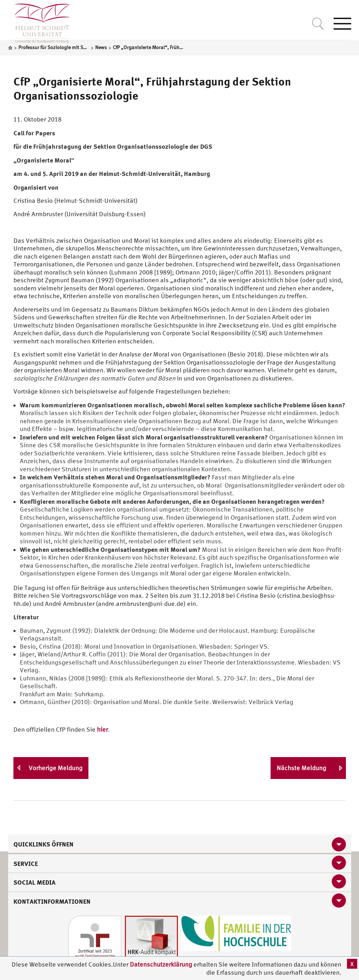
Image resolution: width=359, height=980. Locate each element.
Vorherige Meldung (56, 768)
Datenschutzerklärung (161, 964)
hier (102, 729)
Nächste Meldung (301, 768)
